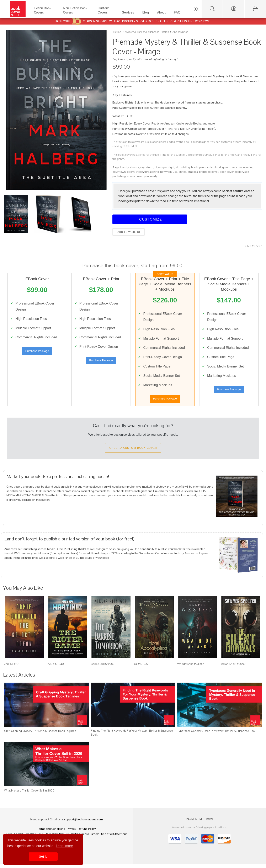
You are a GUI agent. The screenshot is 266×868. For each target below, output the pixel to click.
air (177, 167)
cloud (217, 167)
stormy (135, 167)
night (171, 167)
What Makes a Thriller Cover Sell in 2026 (29, 794)
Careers (94, 838)
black (195, 167)
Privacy (71, 833)
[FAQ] (177, 13)
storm (150, 167)
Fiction (117, 32)
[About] (161, 13)
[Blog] (146, 13)
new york (166, 172)
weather (237, 167)
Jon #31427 (12, 668)
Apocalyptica (180, 32)
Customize (150, 219)
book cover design (231, 172)
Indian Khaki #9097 (233, 668)
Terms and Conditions (51, 833)
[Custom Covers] (106, 13)
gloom (226, 167)
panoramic (206, 167)
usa (175, 172)
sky (142, 167)
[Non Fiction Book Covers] (76, 13)
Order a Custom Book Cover (133, 452)
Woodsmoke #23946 (191, 668)
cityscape (161, 167)
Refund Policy (87, 833)
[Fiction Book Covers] (44, 13)
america (193, 172)
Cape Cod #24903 (103, 668)
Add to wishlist (129, 232)
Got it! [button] (43, 857)
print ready (151, 176)
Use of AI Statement (114, 838)
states (183, 172)
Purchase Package (37, 353)
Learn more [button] (64, 846)
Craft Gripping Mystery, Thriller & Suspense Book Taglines (40, 735)
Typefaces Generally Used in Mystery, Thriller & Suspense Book (217, 735)
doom (131, 172)
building (185, 167)
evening (248, 167)
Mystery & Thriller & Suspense (142, 32)
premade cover (209, 172)
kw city (125, 167)
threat (140, 172)
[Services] (128, 13)
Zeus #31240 (56, 668)
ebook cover (135, 176)
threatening (152, 172)
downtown (119, 172)
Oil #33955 (141, 668)
